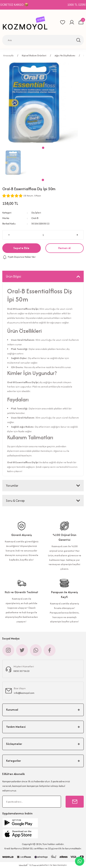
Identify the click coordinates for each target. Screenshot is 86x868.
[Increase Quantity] (77, 235)
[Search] (43, 40)
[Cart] (81, 22)
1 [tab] (43, 180)
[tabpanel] (16, 163)
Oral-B (35, 218)
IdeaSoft (24, 865)
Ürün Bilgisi (14, 276)
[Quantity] (43, 235)
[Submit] (75, 802)
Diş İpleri (36, 213)
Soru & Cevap (15, 501)
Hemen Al (64, 248)
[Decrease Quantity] (9, 235)
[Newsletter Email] (32, 802)
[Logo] (26, 22)
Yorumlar (12, 486)
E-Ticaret (35, 865)
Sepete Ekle (21, 248)
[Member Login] (72, 22)
